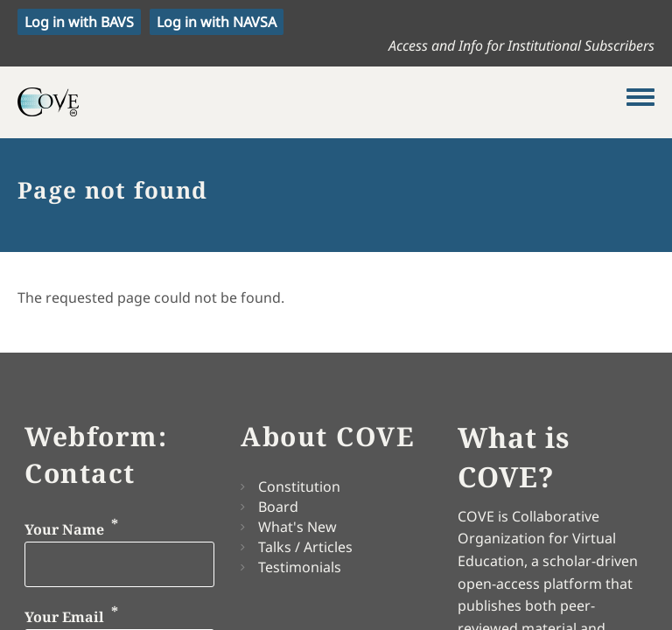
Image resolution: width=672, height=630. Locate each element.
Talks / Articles (305, 547)
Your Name (64, 530)
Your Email (64, 617)
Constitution (299, 486)
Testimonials (300, 567)
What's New (297, 527)
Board (278, 507)
